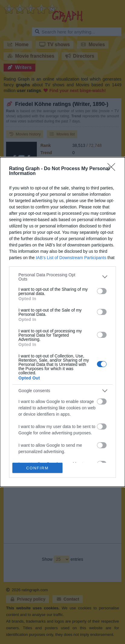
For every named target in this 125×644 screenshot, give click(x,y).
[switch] (102, 291)
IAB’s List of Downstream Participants (71, 258)
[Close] (113, 169)
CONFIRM (38, 468)
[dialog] (62, 322)
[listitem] (62, 277)
